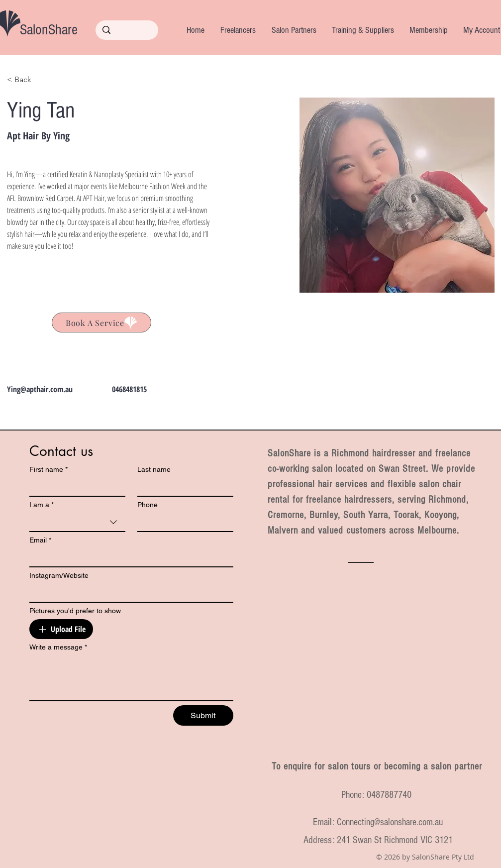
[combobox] (77, 523)
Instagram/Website (59, 575)
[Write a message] (131, 678)
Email (40, 540)
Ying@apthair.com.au (40, 389)
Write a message (58, 647)
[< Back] (27, 80)
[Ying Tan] (101, 323)
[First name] (74, 487)
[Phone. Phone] (182, 522)
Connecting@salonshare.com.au (390, 822)
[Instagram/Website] (128, 593)
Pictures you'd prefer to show (75, 611)
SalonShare (49, 30)
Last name (154, 469)
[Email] (128, 557)
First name (49, 470)
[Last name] (182, 487)
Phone (148, 505)
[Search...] (127, 31)
